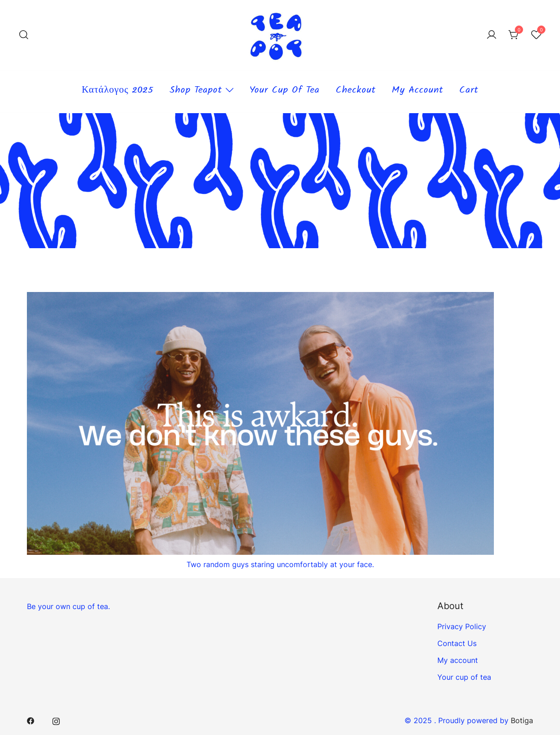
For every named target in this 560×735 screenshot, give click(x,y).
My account (417, 91)
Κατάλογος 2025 (118, 91)
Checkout (356, 91)
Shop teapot (196, 91)
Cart (469, 91)
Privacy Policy (462, 626)
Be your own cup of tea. (68, 606)
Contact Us (457, 643)
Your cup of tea (285, 91)
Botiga (522, 720)
